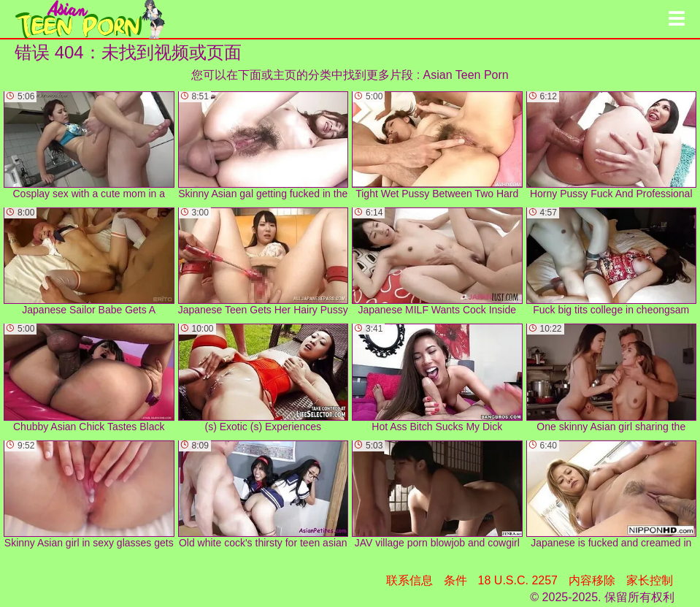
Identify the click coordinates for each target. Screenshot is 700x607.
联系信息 (409, 580)
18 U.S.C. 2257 (518, 580)
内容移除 (592, 580)
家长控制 (650, 580)
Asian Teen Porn (466, 75)
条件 (455, 580)
